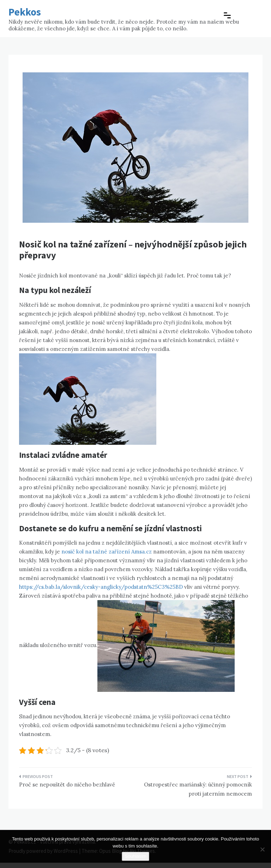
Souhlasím (135, 856)
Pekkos (25, 12)
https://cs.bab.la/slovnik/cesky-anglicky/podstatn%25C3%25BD (101, 587)
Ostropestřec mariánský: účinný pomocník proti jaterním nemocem (198, 789)
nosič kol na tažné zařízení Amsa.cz (107, 552)
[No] (262, 849)
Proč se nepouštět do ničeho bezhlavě (67, 785)
